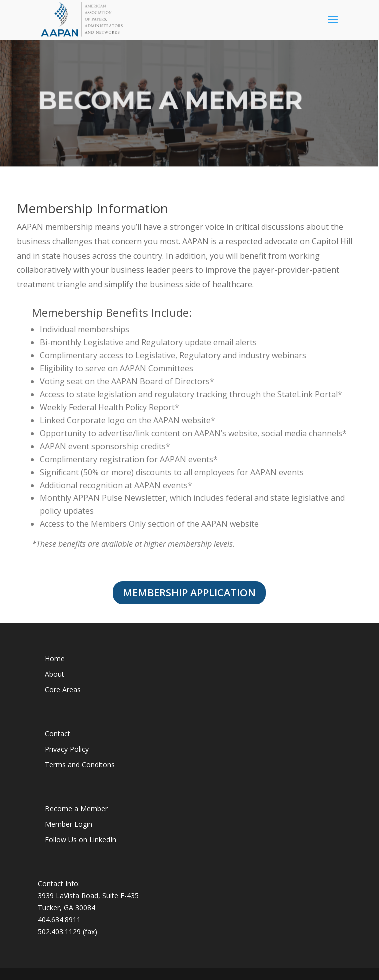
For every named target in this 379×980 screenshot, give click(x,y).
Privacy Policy (67, 749)
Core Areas (63, 690)
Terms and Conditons (80, 764)
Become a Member (76, 808)
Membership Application (189, 593)
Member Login (69, 824)
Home (55, 659)
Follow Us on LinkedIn (81, 839)
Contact (58, 734)
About (55, 674)
